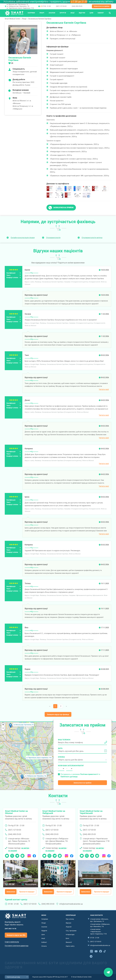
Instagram (29, 855)
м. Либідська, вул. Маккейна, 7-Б (18, 6)
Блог (68, 938)
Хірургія (63, 13)
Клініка (61, 757)
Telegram (17, 855)
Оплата (44, 946)
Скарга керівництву (12, 942)
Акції (72, 13)
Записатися (11, 892)
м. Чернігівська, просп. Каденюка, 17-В (20, 8)
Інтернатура (70, 934)
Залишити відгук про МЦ (16, 935)
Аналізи (52, 13)
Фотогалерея (31, 884)
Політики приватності (89, 774)
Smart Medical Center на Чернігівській (91, 812)
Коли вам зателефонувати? (61, 766)
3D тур (12, 884)
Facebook (34, 855)
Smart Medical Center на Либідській (54, 812)
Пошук (110, 13)
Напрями (31, 13)
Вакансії (69, 942)
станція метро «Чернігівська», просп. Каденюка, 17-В (98, 931)
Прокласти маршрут (27, 892)
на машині (13, 851)
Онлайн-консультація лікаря (23, 238)
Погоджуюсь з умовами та (80, 775)
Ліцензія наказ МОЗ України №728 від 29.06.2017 (50, 977)
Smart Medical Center (12, 19)
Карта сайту (70, 946)
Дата (60, 748)
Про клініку (70, 919)
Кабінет (101, 13)
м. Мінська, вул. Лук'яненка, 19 (17, 4)
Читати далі (104, 389)
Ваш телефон (64, 740)
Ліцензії (69, 927)
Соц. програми (71, 931)
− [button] (3, 728)
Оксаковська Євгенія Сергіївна (40, 19)
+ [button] (3, 725)
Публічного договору (69, 777)
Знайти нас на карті (108, 972)
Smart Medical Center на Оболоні (16, 812)
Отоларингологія (53, 238)
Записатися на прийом (102, 6)
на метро (25, 848)
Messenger (22, 855)
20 (12, 63)
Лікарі (42, 13)
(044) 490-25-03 (77, 6)
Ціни (91, 13)
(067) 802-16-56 (11, 929)
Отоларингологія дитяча (92, 238)
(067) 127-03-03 (61, 6)
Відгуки (82, 13)
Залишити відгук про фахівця (58, 714)
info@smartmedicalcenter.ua (71, 904)
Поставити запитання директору (17, 946)
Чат (6, 855)
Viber (12, 855)
